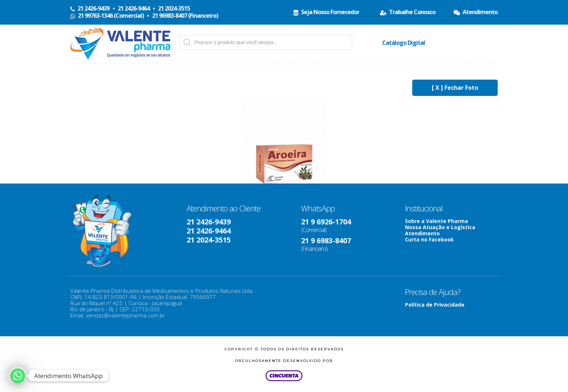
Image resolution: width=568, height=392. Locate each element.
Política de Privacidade (435, 305)
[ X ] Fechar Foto (455, 88)
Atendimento (422, 233)
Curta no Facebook (429, 239)
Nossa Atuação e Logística (440, 227)
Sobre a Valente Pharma (437, 221)
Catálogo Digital (404, 43)
